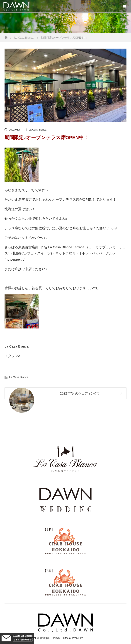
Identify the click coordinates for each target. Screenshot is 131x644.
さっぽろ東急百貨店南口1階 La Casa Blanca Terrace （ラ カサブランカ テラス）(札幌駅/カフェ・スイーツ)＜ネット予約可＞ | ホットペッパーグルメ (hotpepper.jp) (65, 253)
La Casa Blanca (38, 130)
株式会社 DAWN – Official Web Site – (63, 638)
